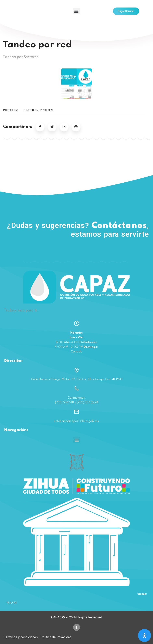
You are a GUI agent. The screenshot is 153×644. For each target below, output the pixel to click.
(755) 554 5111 (76, 248)
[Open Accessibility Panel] (144, 635)
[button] (76, 11)
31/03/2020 (47, 110)
